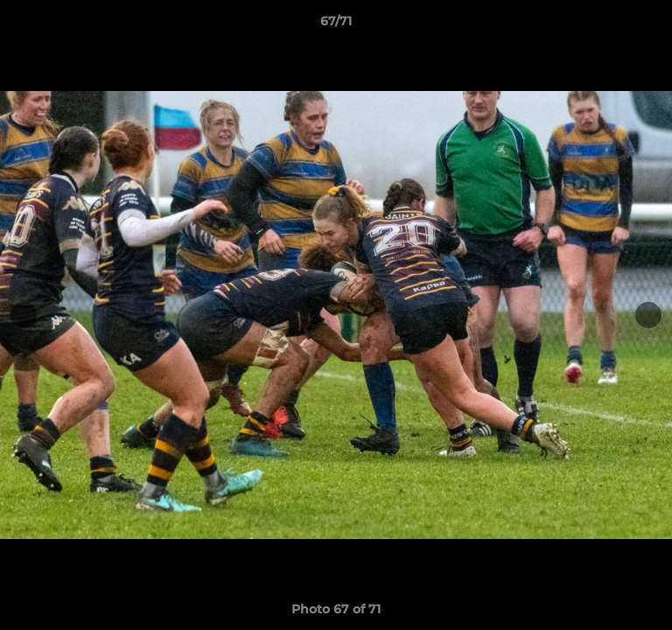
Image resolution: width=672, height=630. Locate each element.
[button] (651, 25)
